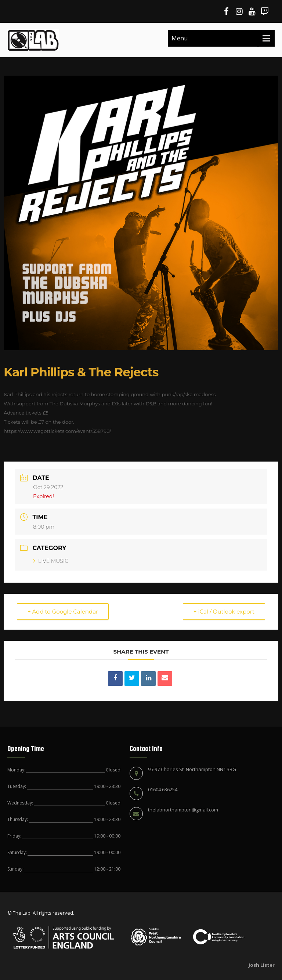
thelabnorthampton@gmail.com (183, 810)
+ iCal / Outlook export (224, 612)
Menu (180, 38)
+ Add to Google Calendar (63, 612)
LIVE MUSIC (51, 561)
